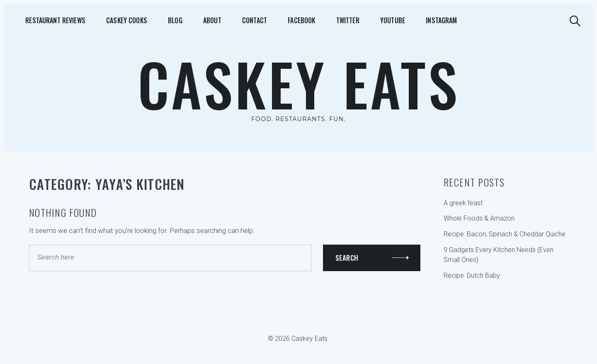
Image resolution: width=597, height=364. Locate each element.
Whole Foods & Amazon (479, 218)
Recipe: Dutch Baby (472, 275)
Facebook (249, 20)
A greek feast (463, 203)
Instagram (363, 20)
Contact (211, 20)
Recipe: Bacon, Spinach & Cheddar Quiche (505, 234)
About (177, 20)
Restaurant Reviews (47, 20)
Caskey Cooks (109, 20)
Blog (149, 20)
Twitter (286, 20)
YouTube (323, 20)
